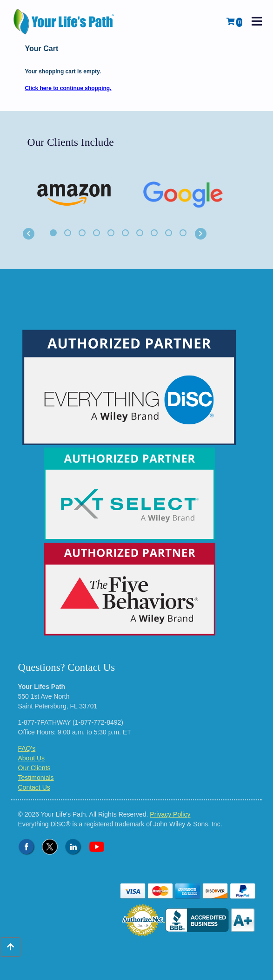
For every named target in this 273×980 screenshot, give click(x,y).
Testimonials (36, 778)
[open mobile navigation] (257, 22)
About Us (32, 758)
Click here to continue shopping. (68, 88)
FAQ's (27, 748)
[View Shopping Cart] (234, 22)
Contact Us (34, 787)
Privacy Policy (170, 814)
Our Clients (34, 768)
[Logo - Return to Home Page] (65, 22)
